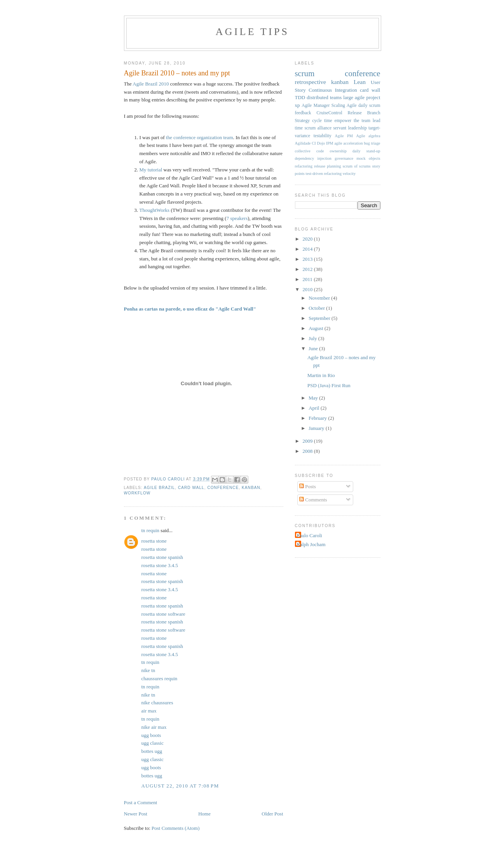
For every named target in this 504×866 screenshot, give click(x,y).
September (320, 318)
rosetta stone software (163, 614)
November (320, 298)
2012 (308, 269)
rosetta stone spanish (162, 557)
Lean (360, 82)
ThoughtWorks (155, 210)
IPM (330, 143)
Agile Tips (252, 32)
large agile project (362, 97)
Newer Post (136, 814)
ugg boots (151, 735)
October (317, 308)
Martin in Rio (321, 375)
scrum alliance (318, 128)
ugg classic (153, 743)
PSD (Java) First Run (329, 385)
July (313, 338)
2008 (308, 451)
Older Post (272, 814)
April (315, 408)
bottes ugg (152, 751)
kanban (251, 488)
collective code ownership (321, 151)
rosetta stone (154, 541)
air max (149, 711)
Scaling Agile (344, 106)
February (318, 418)
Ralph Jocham (311, 544)
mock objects (369, 158)
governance (344, 158)
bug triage (372, 143)
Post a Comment (141, 802)
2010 (308, 289)
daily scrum (369, 106)
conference (223, 488)
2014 (308, 249)
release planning (327, 166)
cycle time (322, 121)
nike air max (154, 727)
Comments (313, 500)
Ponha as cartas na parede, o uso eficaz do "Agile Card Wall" (190, 309)
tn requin (151, 530)
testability (323, 136)
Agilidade (303, 143)
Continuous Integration (333, 90)
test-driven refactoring (324, 174)
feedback (303, 113)
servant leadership (350, 128)
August (317, 328)
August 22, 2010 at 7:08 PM (180, 786)
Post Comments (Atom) (176, 828)
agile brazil (159, 488)
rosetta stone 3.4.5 (160, 565)
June (314, 348)
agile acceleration (348, 143)
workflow (137, 493)
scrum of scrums (357, 166)
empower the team (352, 121)
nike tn (148, 670)
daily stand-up (366, 151)
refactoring (304, 166)
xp (297, 105)
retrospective (311, 82)
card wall (191, 488)
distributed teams (324, 97)
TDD (300, 97)
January (317, 428)
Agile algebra (368, 136)
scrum (305, 73)
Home (204, 814)
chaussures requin (160, 678)
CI (314, 143)
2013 (308, 259)
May (314, 398)
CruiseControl (330, 113)
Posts (308, 486)
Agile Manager (316, 106)
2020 (308, 239)
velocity (349, 174)
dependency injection (313, 158)
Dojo (321, 143)
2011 (308, 279)
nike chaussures (157, 703)
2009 (308, 441)
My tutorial (151, 170)
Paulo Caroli (310, 535)
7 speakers (237, 218)
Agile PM (344, 136)
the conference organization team (200, 137)
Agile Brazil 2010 (151, 84)
